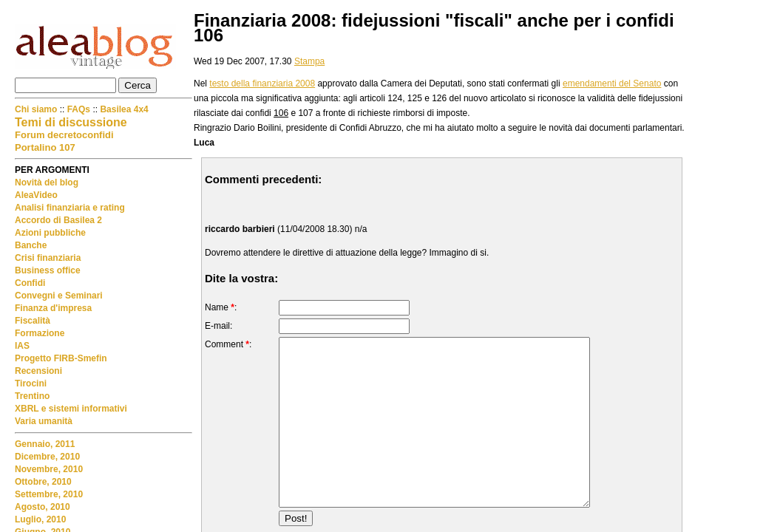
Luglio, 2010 (40, 519)
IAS (22, 346)
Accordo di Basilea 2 (58, 220)
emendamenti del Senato (612, 83)
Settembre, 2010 (49, 494)
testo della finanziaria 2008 (262, 83)
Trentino (32, 396)
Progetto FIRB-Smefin (61, 358)
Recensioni (38, 371)
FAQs (79, 109)
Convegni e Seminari (59, 296)
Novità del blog (47, 183)
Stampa (309, 61)
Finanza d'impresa (53, 308)
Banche (31, 245)
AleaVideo (36, 195)
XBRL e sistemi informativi (71, 409)
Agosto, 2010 (43, 507)
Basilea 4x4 (124, 109)
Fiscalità (33, 321)
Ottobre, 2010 (43, 482)
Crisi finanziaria (48, 258)
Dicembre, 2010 (47, 457)
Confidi (30, 283)
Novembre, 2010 (49, 469)
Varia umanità (44, 421)
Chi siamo (37, 109)
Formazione (40, 333)
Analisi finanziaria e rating (70, 208)
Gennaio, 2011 (45, 444)
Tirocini (31, 383)
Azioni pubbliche (50, 233)
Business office (48, 270)
